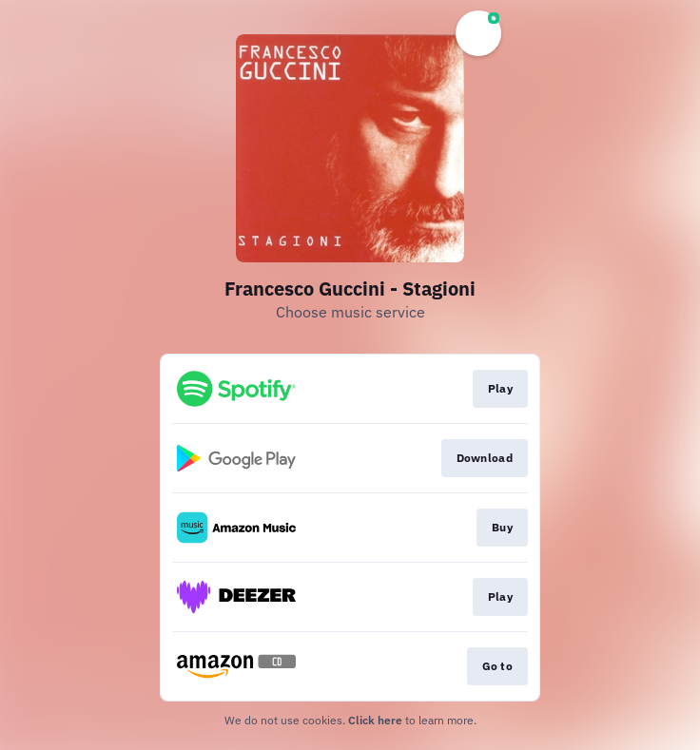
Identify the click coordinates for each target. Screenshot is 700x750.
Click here (375, 720)
